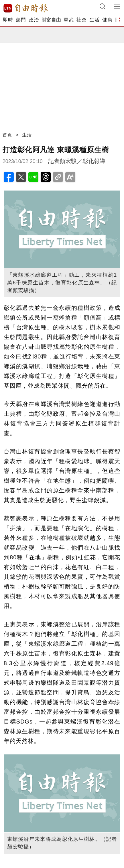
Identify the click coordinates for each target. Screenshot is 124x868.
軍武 (69, 20)
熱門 (21, 20)
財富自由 (51, 20)
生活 (94, 20)
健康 (107, 20)
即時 (8, 20)
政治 (34, 20)
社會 (81, 20)
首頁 (7, 135)
